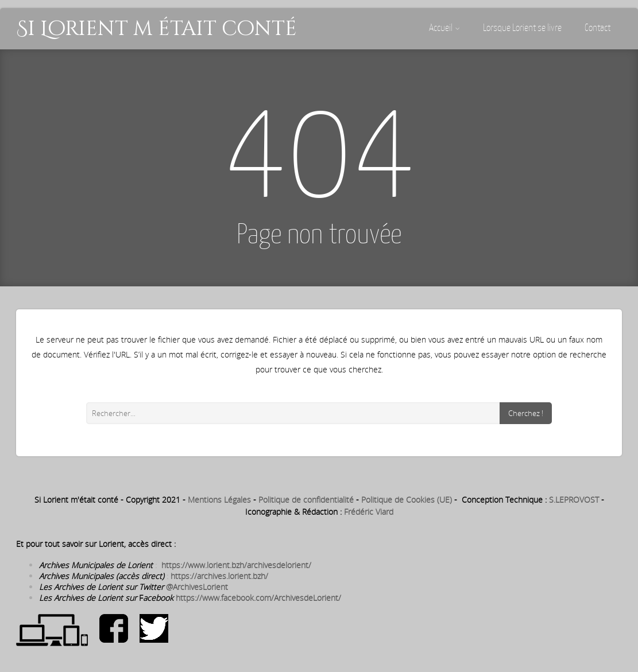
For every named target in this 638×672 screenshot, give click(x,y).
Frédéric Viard (369, 512)
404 (319, 147)
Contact (598, 28)
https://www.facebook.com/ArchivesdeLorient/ (258, 598)
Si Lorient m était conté (156, 29)
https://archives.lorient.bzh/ (219, 576)
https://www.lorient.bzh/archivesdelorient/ (236, 565)
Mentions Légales (219, 500)
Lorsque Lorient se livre (522, 28)
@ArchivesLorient (197, 587)
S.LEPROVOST (574, 500)
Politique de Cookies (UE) (407, 500)
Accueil (444, 28)
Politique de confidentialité (306, 500)
